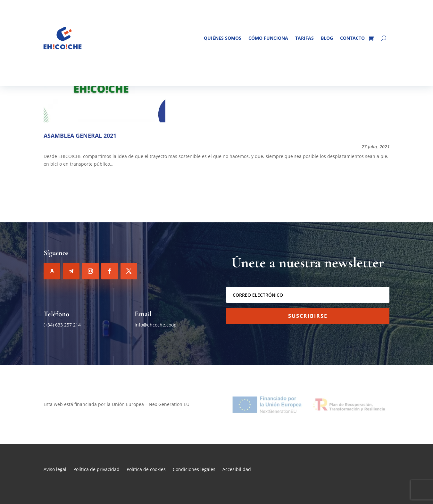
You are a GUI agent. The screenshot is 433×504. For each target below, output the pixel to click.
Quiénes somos (223, 38)
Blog (327, 38)
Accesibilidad (237, 470)
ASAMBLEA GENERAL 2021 (80, 136)
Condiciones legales (194, 470)
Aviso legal (55, 470)
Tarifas (304, 38)
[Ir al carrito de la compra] (371, 38)
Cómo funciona (268, 38)
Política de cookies (146, 470)
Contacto (352, 38)
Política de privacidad (96, 470)
